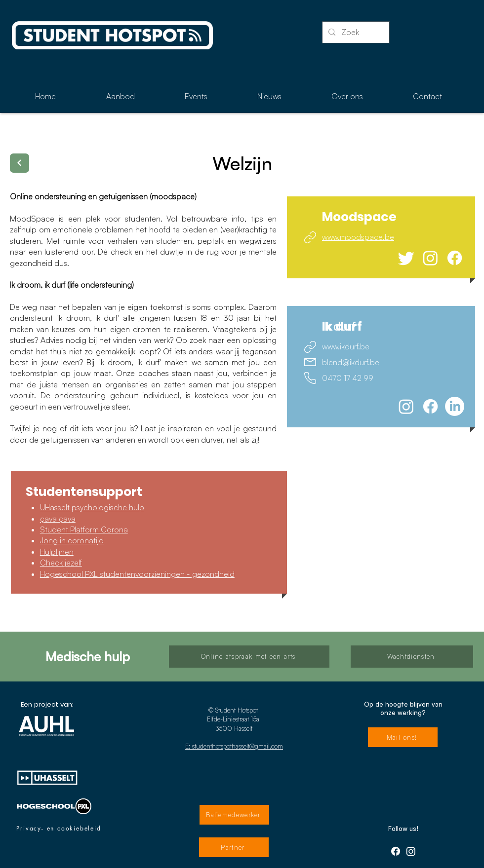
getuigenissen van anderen (88, 440)
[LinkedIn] (455, 406)
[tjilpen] (406, 258)
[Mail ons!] (403, 737)
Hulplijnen (57, 552)
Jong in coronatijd (72, 540)
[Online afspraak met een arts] (249, 657)
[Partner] (234, 847)
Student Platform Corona (84, 529)
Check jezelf (61, 563)
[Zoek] (355, 32)
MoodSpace (34, 219)
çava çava (58, 519)
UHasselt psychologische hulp (92, 507)
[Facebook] (455, 258)
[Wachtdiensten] (412, 657)
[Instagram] (430, 258)
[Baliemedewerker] (234, 815)
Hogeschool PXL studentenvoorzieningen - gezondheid (137, 574)
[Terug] (20, 163)
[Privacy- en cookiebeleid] (59, 828)
